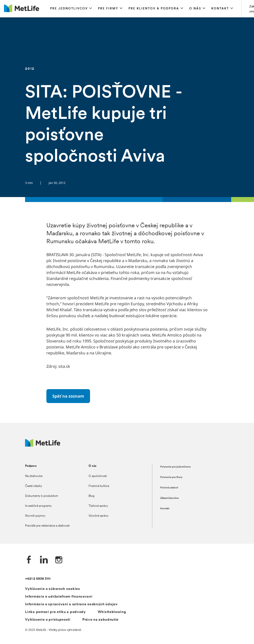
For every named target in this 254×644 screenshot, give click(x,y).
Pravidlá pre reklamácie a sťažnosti (47, 526)
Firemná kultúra (99, 486)
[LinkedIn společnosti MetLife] (44, 560)
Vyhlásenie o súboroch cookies (52, 589)
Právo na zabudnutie (100, 620)
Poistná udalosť (169, 488)
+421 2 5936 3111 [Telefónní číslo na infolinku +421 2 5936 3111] (38, 579)
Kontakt (165, 509)
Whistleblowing (112, 612)
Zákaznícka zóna (169, 498)
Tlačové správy (98, 506)
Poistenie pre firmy (171, 477)
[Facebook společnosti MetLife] (29, 560)
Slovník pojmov (35, 516)
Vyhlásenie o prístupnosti (48, 620)
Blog (92, 496)
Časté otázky (33, 486)
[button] (71, 9)
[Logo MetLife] (43, 445)
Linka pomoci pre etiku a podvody (55, 612)
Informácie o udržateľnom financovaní (59, 597)
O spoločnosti (98, 476)
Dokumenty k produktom (42, 496)
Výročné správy (98, 516)
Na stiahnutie (34, 476)
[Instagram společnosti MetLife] (59, 560)
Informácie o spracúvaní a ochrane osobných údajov (71, 604)
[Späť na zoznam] (68, 396)
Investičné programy (38, 506)
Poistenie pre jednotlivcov (175, 467)
